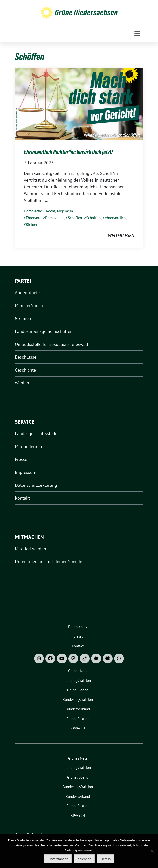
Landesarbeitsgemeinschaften (44, 331)
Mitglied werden (31, 549)
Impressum (26, 472)
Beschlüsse (26, 357)
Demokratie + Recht (39, 211)
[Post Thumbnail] (79, 103)
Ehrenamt (33, 218)
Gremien (23, 318)
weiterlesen (121, 235)
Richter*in (34, 225)
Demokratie (54, 218)
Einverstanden (58, 859)
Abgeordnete (27, 293)
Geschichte (25, 370)
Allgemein (65, 211)
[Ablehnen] (152, 851)
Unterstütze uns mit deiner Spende (49, 562)
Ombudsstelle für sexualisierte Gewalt (52, 344)
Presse (21, 459)
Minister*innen (29, 305)
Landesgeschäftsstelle (36, 434)
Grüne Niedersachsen (86, 13)
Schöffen (75, 218)
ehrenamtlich (115, 218)
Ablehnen (84, 859)
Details (106, 859)
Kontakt (22, 498)
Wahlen (22, 383)
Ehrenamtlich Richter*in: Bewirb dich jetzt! (68, 152)
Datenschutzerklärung (36, 485)
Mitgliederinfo (29, 446)
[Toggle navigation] (137, 34)
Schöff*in (93, 218)
